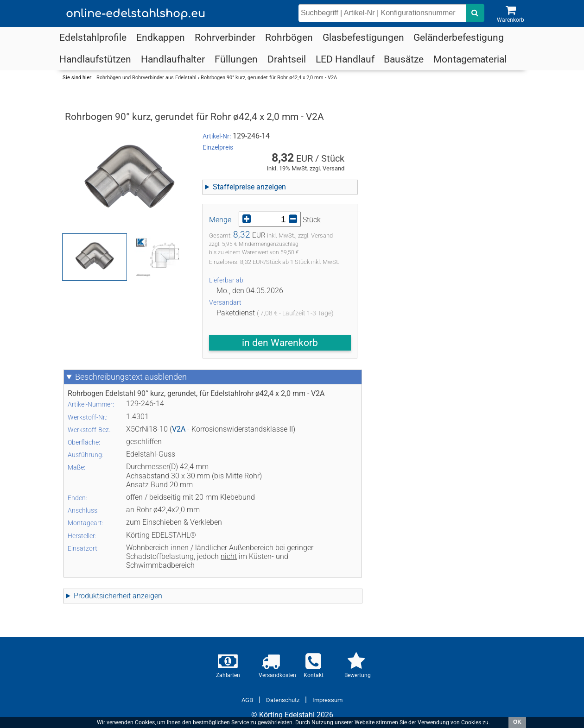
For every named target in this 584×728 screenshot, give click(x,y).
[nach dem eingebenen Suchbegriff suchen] (475, 13)
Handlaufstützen (95, 59)
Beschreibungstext (131, 377)
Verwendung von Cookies (449, 722)
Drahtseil (287, 59)
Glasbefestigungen (363, 38)
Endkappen (161, 38)
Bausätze (404, 59)
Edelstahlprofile (93, 38)
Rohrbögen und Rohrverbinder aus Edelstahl (146, 78)
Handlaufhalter (173, 59)
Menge (220, 220)
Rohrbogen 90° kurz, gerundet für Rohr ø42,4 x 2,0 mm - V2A (269, 78)
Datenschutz (283, 700)
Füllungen (236, 59)
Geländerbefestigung (459, 38)
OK (517, 722)
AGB (247, 700)
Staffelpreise (249, 187)
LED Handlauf (345, 59)
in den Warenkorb (280, 343)
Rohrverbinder (225, 38)
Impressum (327, 700)
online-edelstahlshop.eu (136, 14)
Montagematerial (470, 59)
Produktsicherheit (118, 596)
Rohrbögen (289, 38)
